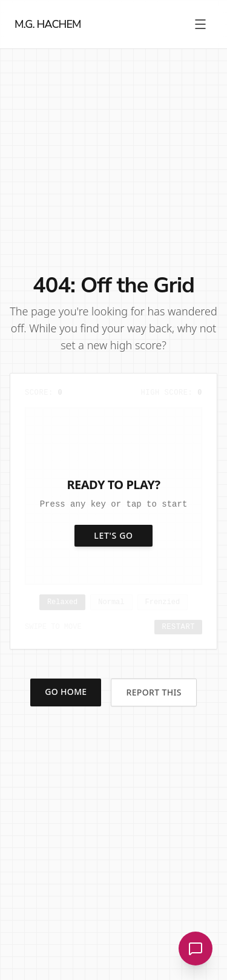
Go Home (66, 692)
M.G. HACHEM (48, 24)
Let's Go (113, 535)
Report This (153, 692)
